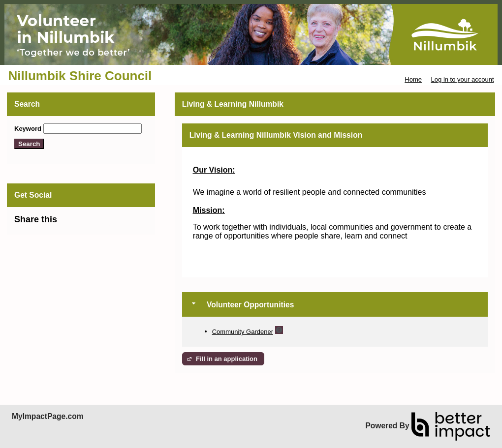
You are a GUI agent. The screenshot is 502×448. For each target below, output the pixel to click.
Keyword (28, 129)
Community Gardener (243, 332)
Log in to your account (463, 79)
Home (413, 79)
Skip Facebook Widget (89, 224)
